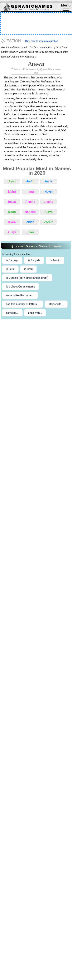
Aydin (30, 181)
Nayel (49, 192)
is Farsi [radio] (10, 269)
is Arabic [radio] (55, 260)
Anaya (12, 232)
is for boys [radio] (12, 260)
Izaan (12, 212)
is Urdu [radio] (28, 269)
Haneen (30, 212)
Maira (12, 192)
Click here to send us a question (42, 41)
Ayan (12, 181)
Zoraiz (49, 222)
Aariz (48, 181)
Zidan (30, 222)
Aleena (30, 202)
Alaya (49, 212)
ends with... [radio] (35, 313)
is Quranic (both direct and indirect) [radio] (27, 278)
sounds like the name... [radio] (20, 295)
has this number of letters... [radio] (22, 304)
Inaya (12, 202)
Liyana (48, 202)
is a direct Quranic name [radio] (20, 287)
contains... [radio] (12, 313)
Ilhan (30, 232)
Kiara (12, 222)
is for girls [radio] (34, 260)
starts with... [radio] (56, 304)
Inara (30, 192)
